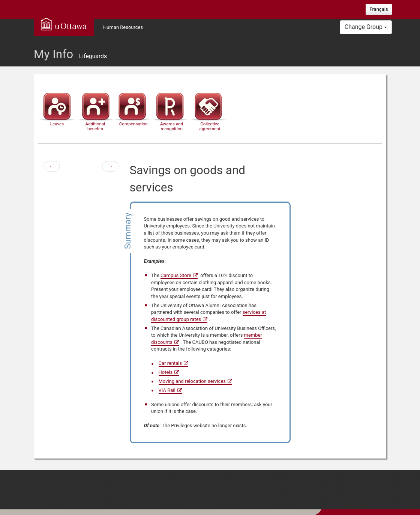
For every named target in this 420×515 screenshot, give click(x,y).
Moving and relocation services (192, 381)
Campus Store (176, 275)
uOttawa (64, 24)
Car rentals (170, 363)
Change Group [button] (366, 27)
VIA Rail (167, 390)
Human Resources (123, 27)
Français (379, 9)
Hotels (166, 372)
